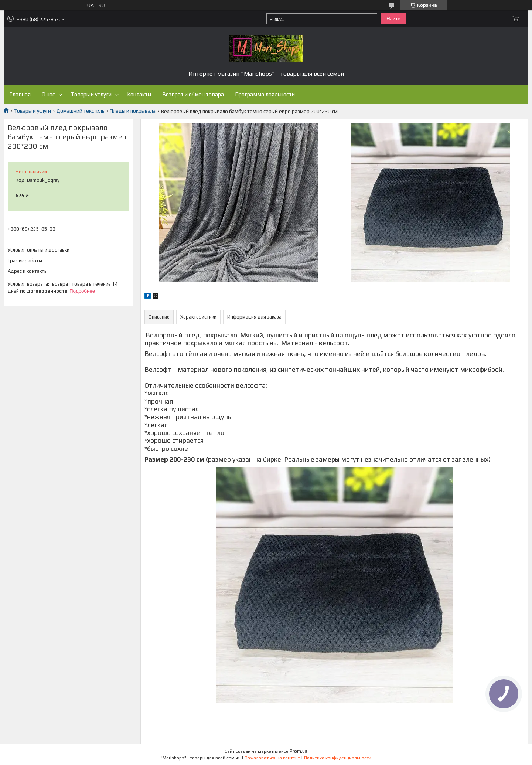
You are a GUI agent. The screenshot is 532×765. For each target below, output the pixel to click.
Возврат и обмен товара (193, 94)
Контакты (139, 94)
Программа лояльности (265, 94)
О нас (48, 94)
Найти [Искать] (393, 19)
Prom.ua (299, 751)
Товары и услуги (91, 94)
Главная (20, 94)
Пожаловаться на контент (272, 758)
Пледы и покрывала (133, 111)
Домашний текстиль (81, 111)
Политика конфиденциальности (338, 758)
